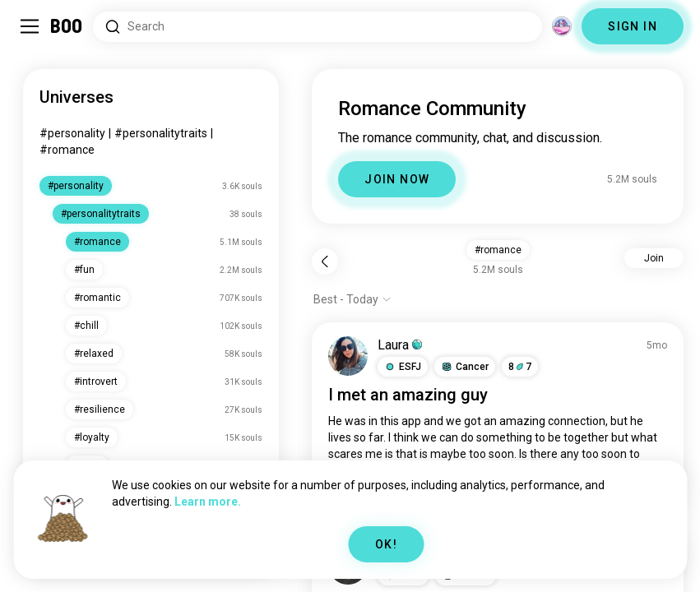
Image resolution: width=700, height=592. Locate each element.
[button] (403, 367)
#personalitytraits (161, 133)
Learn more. (208, 502)
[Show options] (352, 299)
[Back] (325, 261)
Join (654, 258)
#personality (72, 133)
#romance (67, 150)
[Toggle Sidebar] (30, 26)
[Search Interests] (318, 27)
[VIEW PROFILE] (348, 356)
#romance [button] (498, 250)
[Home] (67, 26)
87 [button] (520, 367)
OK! (386, 544)
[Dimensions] (562, 26)
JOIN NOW (397, 179)
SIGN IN (633, 26)
